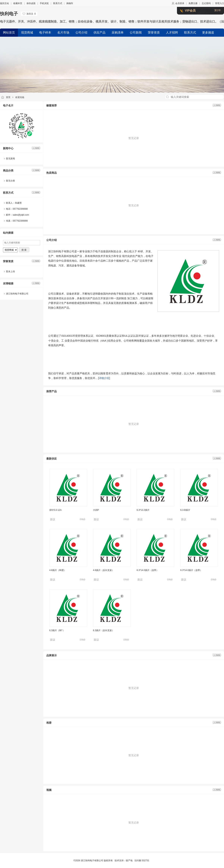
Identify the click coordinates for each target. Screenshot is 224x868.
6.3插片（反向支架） (104, 630)
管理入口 (220, 3)
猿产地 (129, 861)
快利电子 (9, 14)
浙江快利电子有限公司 (17, 294)
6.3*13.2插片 (143, 510)
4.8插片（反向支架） (104, 570)
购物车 (70, 3)
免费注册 (193, 3)
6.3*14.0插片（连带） (148, 570)
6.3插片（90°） (57, 630)
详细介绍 (104, 378)
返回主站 (4, 3)
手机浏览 (44, 3)
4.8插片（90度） (58, 570)
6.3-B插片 (185, 510)
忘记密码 (206, 3)
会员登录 (180, 3)
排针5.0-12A (55, 510)
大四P (96, 510)
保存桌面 (31, 3)
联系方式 (58, 3)
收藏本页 (18, 3)
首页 (8, 97)
